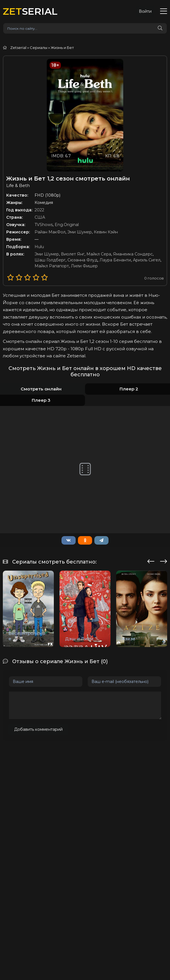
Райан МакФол (50, 232)
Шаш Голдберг (50, 260)
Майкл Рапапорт (52, 266)
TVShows (44, 225)
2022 (39, 210)
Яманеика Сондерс (133, 254)
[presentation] (151, 560)
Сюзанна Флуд (82, 260)
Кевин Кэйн (106, 232)
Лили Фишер (84, 266)
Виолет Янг (73, 254)
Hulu (39, 247)
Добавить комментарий (38, 729)
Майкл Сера (99, 254)
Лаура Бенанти (115, 260)
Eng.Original (67, 225)
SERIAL (30, 11)
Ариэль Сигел (147, 260)
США (40, 217)
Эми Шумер (80, 232)
